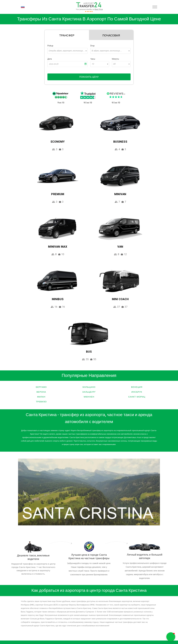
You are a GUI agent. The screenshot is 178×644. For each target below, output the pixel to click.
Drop (92, 46)
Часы (93, 59)
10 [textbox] (93, 64)
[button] (171, 637)
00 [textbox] (114, 64)
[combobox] (68, 51)
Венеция (137, 387)
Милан (41, 397)
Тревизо (41, 402)
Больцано (89, 387)
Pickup (50, 46)
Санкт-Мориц (137, 397)
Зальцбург (89, 392)
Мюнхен (89, 397)
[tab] (67, 35)
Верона (41, 392)
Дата (50, 59)
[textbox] (68, 51)
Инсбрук (137, 392)
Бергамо (41, 387)
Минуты (115, 59)
